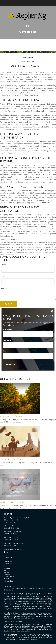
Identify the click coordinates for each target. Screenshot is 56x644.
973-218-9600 (28, 32)
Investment (8, 564)
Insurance (8, 568)
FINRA (24, 626)
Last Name (7, 340)
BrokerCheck (8, 590)
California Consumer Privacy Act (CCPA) (37, 615)
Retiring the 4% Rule (12, 502)
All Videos (8, 579)
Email (4, 277)
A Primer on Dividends (13, 416)
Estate (6, 566)
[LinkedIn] (29, 26)
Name (4, 265)
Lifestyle (7, 574)
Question (3, 288)
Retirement (8, 562)
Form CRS (11, 587)
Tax (5, 570)
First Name (7, 330)
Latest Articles (9, 577)
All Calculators (9, 581)
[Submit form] (9, 304)
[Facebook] (26, 26)
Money (6, 572)
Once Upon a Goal (11, 459)
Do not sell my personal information (21, 618)
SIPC (29, 626)
